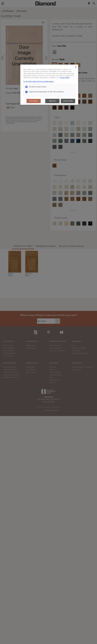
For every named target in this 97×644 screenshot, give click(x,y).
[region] (49, 85)
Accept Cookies (68, 101)
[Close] (76, 67)
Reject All (52, 101)
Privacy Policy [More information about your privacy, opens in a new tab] (65, 78)
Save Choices (34, 101)
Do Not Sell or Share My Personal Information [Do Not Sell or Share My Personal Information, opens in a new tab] (38, 82)
